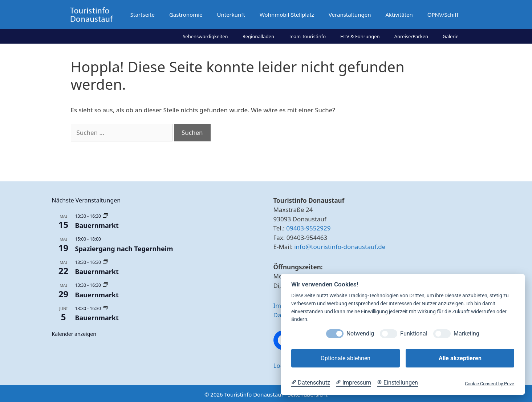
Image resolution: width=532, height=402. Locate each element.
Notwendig (360, 333)
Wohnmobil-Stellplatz (287, 15)
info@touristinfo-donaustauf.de (340, 247)
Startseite (143, 15)
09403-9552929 (308, 228)
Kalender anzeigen (74, 334)
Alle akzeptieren (460, 358)
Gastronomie (186, 15)
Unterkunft (231, 15)
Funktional (414, 333)
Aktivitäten (399, 15)
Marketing (466, 333)
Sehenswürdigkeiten (205, 36)
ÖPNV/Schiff (443, 15)
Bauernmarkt (97, 225)
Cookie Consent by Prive (490, 384)
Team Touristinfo (307, 36)
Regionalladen (258, 36)
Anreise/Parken (411, 36)
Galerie (451, 36)
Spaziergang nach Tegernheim (124, 249)
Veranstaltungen (350, 15)
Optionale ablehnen (346, 358)
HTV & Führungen (360, 36)
